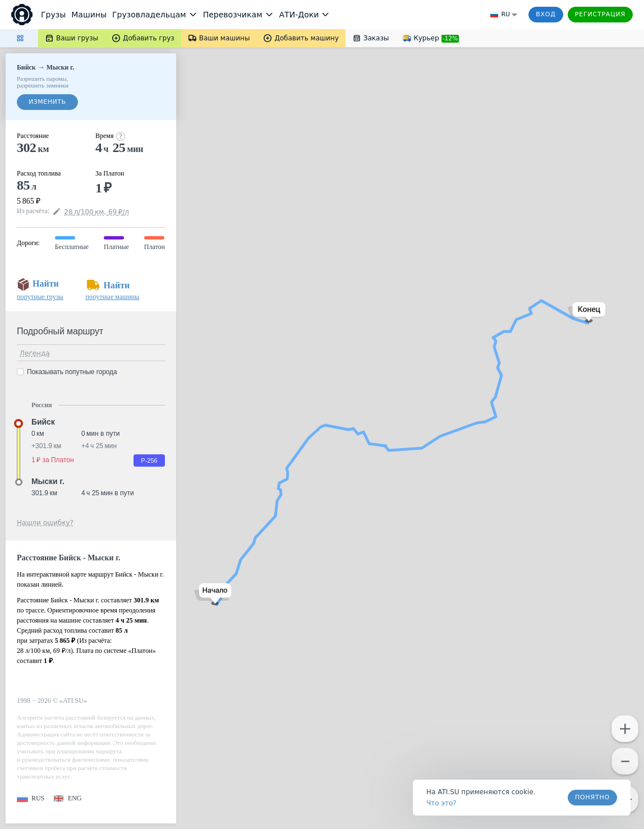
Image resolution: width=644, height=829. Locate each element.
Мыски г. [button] (48, 481)
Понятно (592, 797)
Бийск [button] (43, 422)
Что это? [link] (441, 803)
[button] (213, 594)
